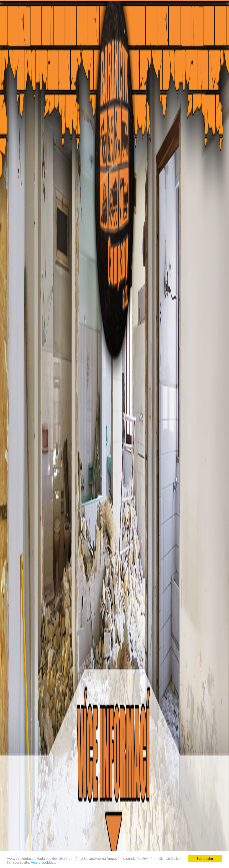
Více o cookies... (44, 862)
